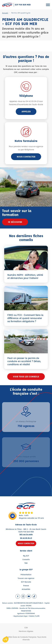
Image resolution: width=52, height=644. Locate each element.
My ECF (26, 556)
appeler (26, 111)
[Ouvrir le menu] (48, 5)
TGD (26, 563)
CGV (26, 627)
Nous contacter (26, 157)
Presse (26, 585)
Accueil (5, 13)
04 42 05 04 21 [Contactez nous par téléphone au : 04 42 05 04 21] (26, 538)
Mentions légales (26, 631)
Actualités (26, 589)
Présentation (26, 574)
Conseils (26, 559)
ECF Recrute (26, 582)
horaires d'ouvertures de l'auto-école (26, 104)
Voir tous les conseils (26, 377)
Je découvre (15, 222)
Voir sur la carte (26, 534)
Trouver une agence (26, 578)
